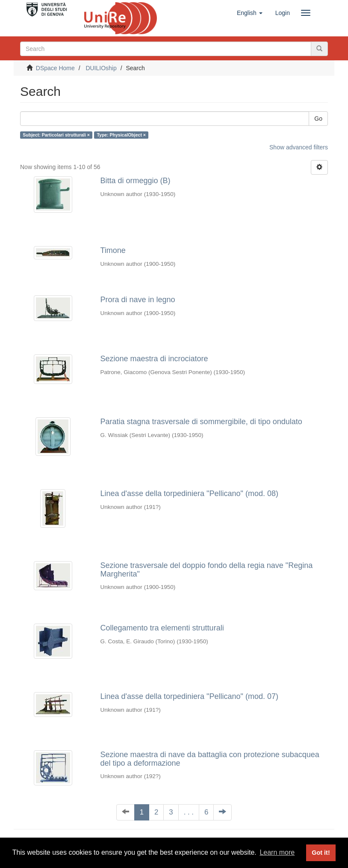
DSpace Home (55, 68)
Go (318, 119)
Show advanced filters (299, 147)
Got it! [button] (321, 853)
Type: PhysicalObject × (121, 135)
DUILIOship (101, 68)
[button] (250, 13)
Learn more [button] (277, 852)
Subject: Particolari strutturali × (56, 135)
